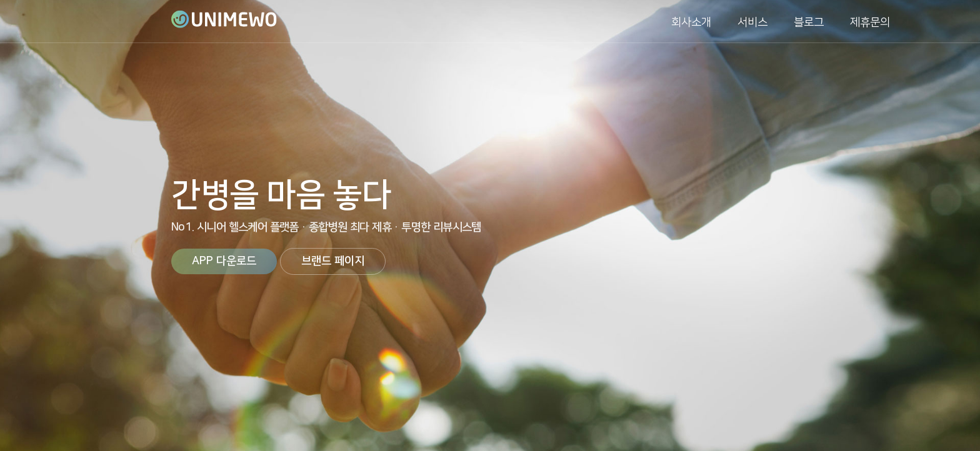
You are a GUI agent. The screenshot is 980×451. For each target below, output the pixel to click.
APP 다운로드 (224, 261)
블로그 (809, 22)
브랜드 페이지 (333, 261)
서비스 (752, 22)
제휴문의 (870, 22)
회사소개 (691, 22)
